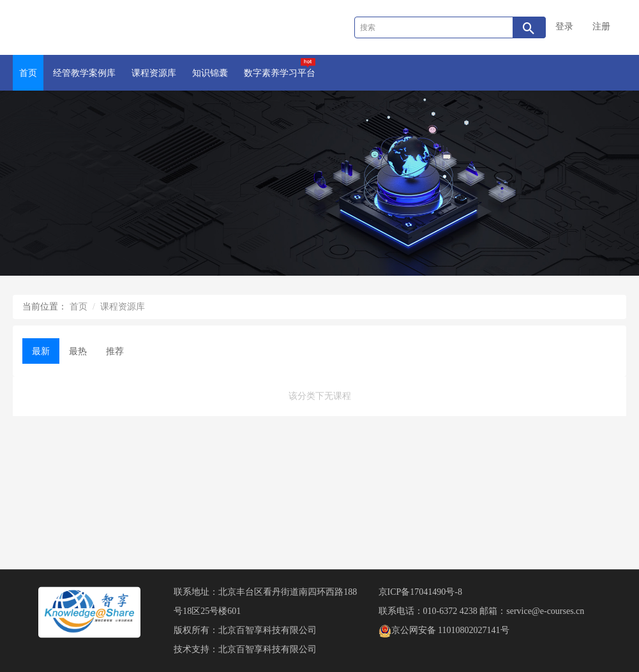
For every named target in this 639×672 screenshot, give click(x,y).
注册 (601, 26)
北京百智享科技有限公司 (267, 630)
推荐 (115, 351)
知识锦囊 (210, 73)
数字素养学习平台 (280, 68)
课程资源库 (154, 73)
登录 (564, 26)
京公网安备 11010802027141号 (444, 630)
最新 (41, 351)
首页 (28, 73)
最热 (78, 351)
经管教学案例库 (84, 73)
